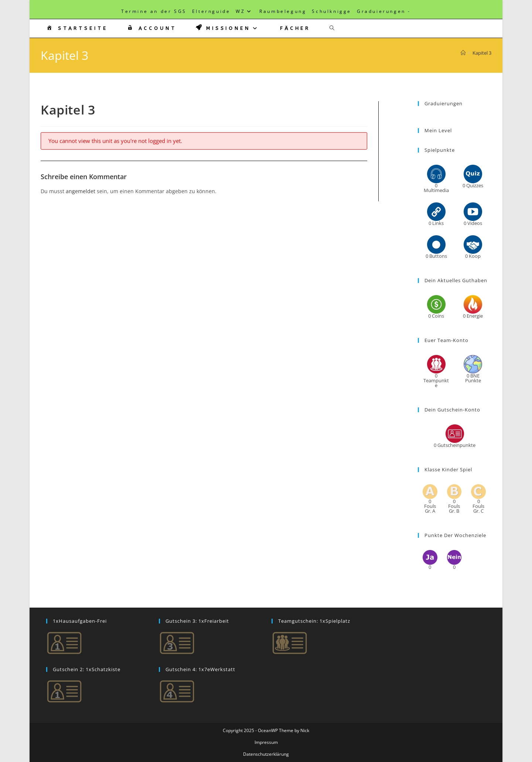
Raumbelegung (283, 11)
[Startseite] (463, 53)
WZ (245, 11)
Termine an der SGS (154, 11)
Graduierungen (381, 11)
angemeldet (81, 191)
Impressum (266, 742)
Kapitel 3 (482, 53)
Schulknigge (332, 11)
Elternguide (211, 11)
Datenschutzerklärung (266, 754)
